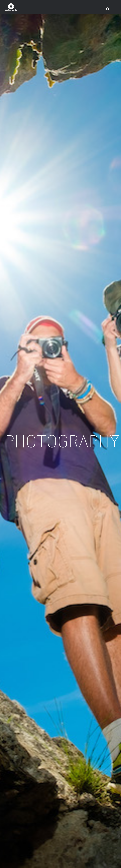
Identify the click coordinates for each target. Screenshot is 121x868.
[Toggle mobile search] (108, 9)
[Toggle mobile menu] (114, 9)
